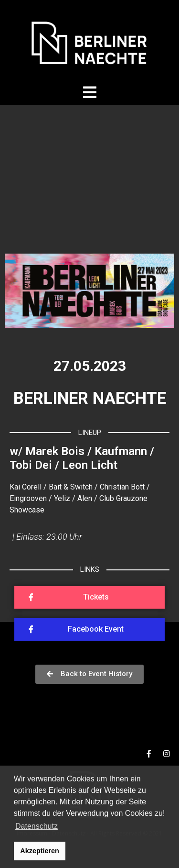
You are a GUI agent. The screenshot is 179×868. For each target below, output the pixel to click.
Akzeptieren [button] (40, 851)
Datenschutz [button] (37, 826)
